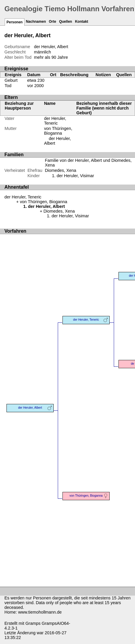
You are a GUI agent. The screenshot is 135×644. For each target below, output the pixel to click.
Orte (53, 22)
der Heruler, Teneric (55, 121)
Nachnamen (36, 22)
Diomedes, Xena (60, 170)
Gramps (33, 623)
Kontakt (82, 22)
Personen (15, 22)
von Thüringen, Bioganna (58, 131)
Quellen (65, 22)
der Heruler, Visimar (75, 176)
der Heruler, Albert (30, 408)
